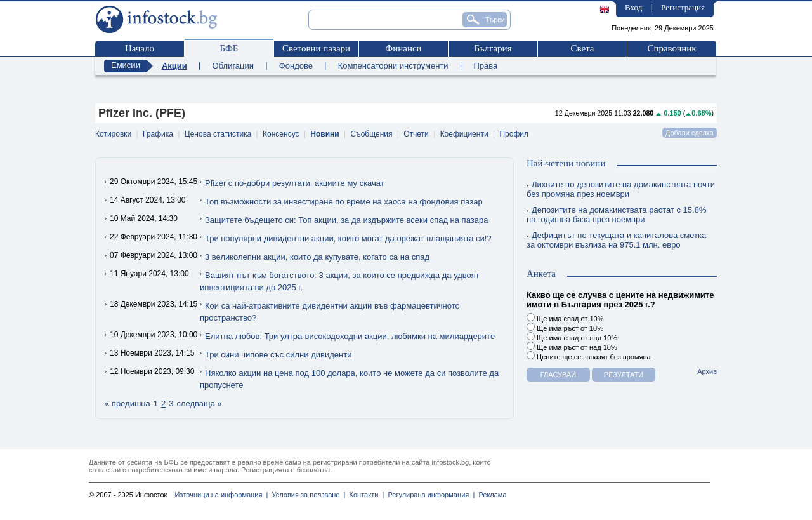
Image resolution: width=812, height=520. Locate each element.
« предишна (128, 403)
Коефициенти (464, 134)
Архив (707, 371)
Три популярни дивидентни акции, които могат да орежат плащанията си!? (348, 238)
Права (485, 66)
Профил (514, 134)
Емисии (126, 65)
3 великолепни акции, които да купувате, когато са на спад (317, 257)
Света (582, 48)
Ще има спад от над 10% (572, 337)
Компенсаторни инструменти (393, 66)
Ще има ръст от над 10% (572, 346)
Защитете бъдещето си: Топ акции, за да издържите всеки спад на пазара (346, 220)
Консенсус (281, 134)
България (493, 48)
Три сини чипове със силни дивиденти (278, 355)
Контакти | (364, 495)
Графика (158, 134)
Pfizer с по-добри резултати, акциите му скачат (295, 183)
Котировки (113, 134)
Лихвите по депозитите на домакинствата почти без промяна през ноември (621, 189)
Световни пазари (316, 48)
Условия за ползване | (306, 495)
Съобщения (372, 134)
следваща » (199, 403)
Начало (140, 48)
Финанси (403, 48)
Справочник (671, 48)
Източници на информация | (221, 495)
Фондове (296, 66)
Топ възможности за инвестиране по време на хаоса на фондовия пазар (344, 202)
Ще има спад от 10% (565, 318)
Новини (324, 134)
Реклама (490, 495)
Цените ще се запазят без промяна (589, 356)
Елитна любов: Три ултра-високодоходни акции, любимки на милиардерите (350, 336)
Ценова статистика (218, 134)
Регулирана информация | (429, 495)
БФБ (229, 48)
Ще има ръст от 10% (565, 327)
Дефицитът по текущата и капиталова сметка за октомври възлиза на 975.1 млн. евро (616, 240)
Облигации (233, 66)
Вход (633, 7)
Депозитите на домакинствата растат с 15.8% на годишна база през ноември (616, 215)
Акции (174, 66)
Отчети (416, 134)
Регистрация (683, 7)
